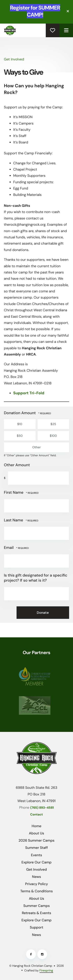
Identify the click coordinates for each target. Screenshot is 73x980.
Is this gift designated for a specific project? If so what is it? (36, 578)
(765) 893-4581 (42, 808)
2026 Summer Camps (36, 840)
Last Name (14, 520)
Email (9, 548)
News (37, 877)
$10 (19, 424)
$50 (19, 436)
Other (36, 447)
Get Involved (37, 869)
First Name (14, 493)
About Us (37, 833)
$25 (53, 424)
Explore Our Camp (36, 862)
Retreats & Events (36, 913)
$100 (53, 436)
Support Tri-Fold (29, 393)
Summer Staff (37, 848)
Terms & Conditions (36, 891)
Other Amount (17, 465)
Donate (53, 30)
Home (37, 826)
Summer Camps (37, 906)
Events (36, 855)
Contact (36, 815)
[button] (68, 11)
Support (36, 927)
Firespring (46, 970)
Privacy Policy (36, 884)
